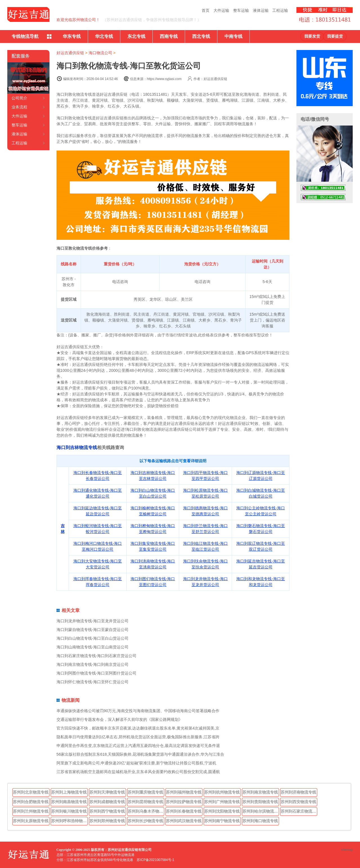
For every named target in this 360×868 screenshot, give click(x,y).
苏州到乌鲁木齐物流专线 (146, 811)
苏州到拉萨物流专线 (184, 802)
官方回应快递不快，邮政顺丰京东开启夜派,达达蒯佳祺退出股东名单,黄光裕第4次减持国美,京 (138, 728)
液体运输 (261, 10)
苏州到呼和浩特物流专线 (69, 821)
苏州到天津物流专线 (107, 792)
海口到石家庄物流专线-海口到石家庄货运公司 (97, 656)
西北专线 (201, 36)
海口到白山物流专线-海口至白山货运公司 (93, 638)
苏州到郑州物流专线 (107, 821)
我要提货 (335, 36)
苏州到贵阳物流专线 (260, 802)
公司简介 (19, 98)
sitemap (347, 850)
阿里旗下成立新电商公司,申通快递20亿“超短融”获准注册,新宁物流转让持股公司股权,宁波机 (137, 763)
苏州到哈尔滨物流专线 (261, 811)
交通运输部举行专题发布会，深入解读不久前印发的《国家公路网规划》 (120, 719)
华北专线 (104, 36)
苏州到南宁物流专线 (222, 821)
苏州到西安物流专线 (298, 802)
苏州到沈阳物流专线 (222, 811)
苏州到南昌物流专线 (69, 802)
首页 (206, 10)
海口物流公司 (100, 53)
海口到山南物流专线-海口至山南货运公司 (93, 647)
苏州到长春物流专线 (184, 811)
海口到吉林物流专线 (77, 447)
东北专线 (136, 36)
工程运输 (280, 10)
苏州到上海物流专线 (69, 792)
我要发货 (312, 36)
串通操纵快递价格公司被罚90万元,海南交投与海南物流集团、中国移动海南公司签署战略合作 (138, 711)
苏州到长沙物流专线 (145, 821)
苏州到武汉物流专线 (184, 821)
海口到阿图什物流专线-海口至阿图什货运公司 (97, 673)
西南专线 (169, 36)
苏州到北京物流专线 (31, 792)
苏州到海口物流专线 (260, 821)
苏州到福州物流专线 (184, 792)
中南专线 (233, 36)
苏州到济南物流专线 (298, 792)
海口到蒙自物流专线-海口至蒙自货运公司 (93, 630)
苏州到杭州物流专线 (222, 792)
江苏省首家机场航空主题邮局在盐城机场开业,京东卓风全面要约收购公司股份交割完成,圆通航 (138, 772)
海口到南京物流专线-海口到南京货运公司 (93, 664)
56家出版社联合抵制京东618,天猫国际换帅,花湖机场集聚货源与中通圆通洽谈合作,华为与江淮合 (140, 754)
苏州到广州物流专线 (222, 802)
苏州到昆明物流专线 (145, 802)
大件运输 (221, 10)
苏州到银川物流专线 (69, 811)
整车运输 (241, 10)
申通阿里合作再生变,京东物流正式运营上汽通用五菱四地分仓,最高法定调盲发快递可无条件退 (138, 746)
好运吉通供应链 (70, 53)
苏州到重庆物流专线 (145, 792)
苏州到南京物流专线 (260, 792)
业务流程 (19, 107)
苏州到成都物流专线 (107, 802)
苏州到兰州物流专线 (31, 811)
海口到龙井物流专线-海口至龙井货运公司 (93, 621)
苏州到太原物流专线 (31, 821)
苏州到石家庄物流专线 (299, 811)
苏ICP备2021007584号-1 (155, 860)
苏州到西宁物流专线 (107, 811)
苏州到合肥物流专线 (31, 802)
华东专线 (72, 36)
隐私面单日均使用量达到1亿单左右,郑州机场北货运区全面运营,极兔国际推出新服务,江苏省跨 (138, 737)
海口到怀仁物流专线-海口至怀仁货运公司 (93, 682)
